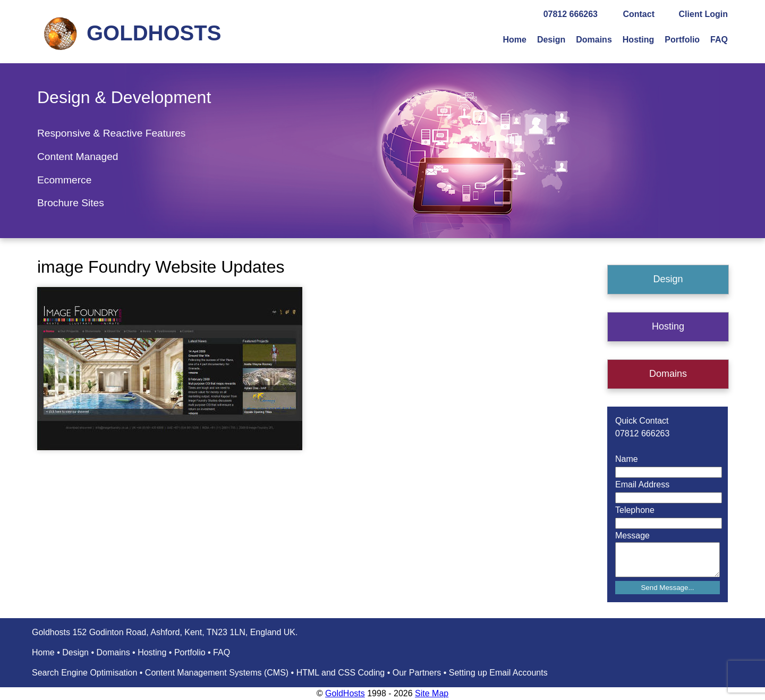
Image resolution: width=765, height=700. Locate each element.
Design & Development (124, 97)
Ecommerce (64, 180)
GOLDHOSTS (154, 33)
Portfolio (682, 40)
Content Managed (78, 157)
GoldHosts (345, 693)
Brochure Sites (71, 203)
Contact (639, 14)
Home (514, 40)
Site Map (432, 693)
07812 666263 (571, 14)
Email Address (642, 484)
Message (632, 535)
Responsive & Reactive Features (111, 133)
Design (551, 40)
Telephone (635, 510)
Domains (594, 40)
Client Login (703, 14)
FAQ (719, 40)
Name (627, 459)
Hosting (639, 40)
